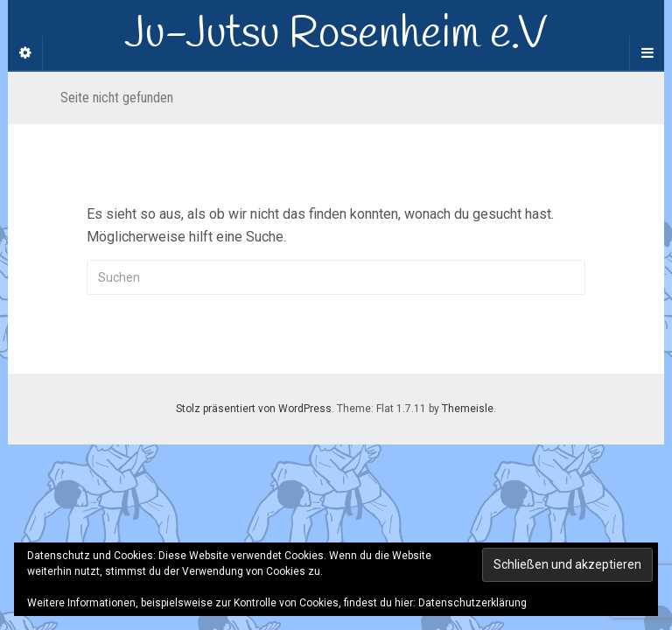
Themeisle (468, 409)
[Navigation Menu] (647, 53)
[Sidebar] (25, 53)
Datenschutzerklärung (472, 603)
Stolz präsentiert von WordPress (254, 409)
